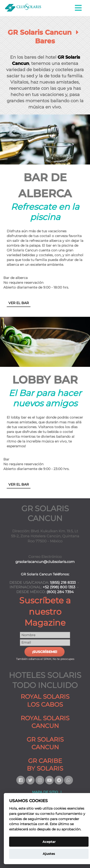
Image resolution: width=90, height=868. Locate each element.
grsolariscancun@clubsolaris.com (45, 562)
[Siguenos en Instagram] (40, 780)
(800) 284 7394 (60, 592)
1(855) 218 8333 (63, 583)
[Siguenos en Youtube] (50, 780)
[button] (79, 8)
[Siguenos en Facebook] (21, 780)
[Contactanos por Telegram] (59, 780)
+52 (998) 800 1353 (59, 587)
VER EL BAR (19, 303)
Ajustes (49, 854)
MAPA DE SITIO (45, 792)
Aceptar (49, 842)
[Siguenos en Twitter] (31, 780)
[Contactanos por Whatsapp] (69, 780)
